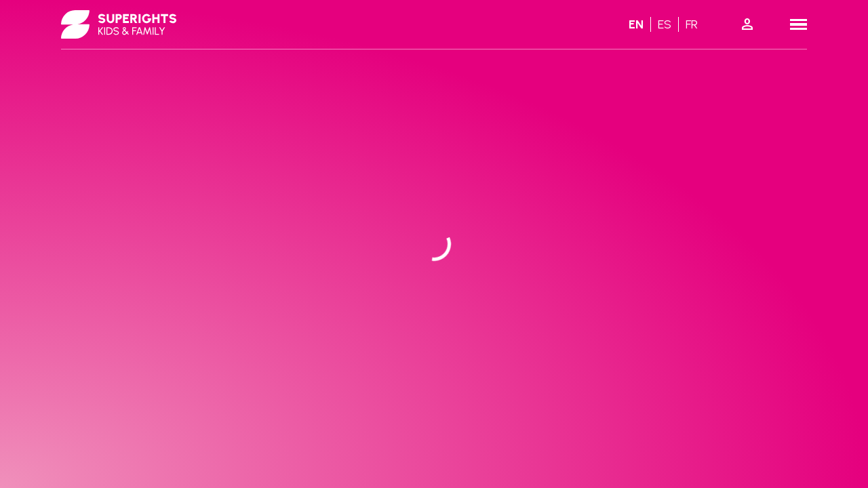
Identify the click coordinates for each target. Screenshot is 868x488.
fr (692, 24)
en (636, 24)
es (665, 24)
